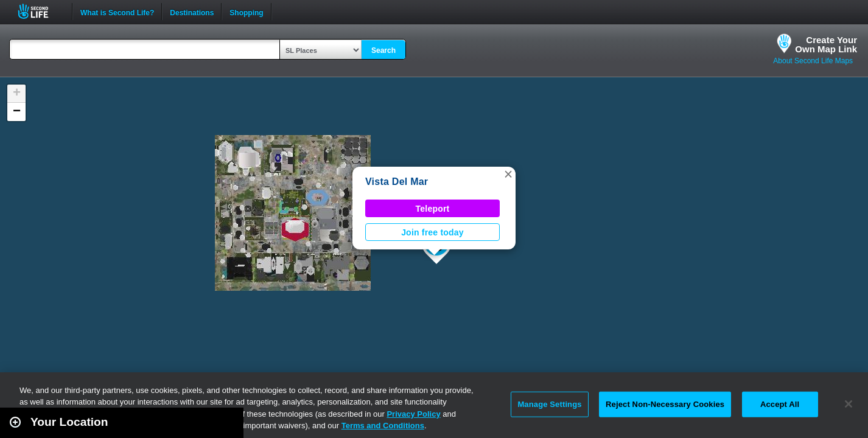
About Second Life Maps (813, 61)
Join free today (432, 232)
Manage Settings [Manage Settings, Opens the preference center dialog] (549, 404)
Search (383, 50)
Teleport (433, 209)
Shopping (246, 12)
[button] (508, 174)
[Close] (849, 404)
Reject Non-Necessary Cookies (665, 404)
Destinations (192, 12)
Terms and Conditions (383, 426)
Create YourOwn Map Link (826, 44)
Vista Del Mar (397, 182)
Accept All (780, 404)
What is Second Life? (117, 12)
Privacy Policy (413, 414)
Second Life (40, 11)
